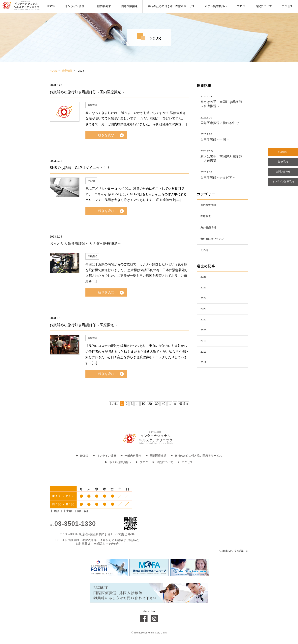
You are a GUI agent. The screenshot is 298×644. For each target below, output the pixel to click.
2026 (204, 285)
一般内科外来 (103, 6)
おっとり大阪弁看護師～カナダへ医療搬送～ (85, 243)
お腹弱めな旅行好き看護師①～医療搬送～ (84, 325)
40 (164, 404)
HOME (51, 6)
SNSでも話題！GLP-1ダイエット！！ (80, 168)
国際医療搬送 (129, 6)
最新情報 (67, 71)
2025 (204, 296)
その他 (91, 181)
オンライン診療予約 (283, 187)
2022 (204, 332)
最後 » (184, 404)
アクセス (287, 6)
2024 (204, 308)
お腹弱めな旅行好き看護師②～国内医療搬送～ (87, 92)
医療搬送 (92, 105)
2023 (204, 320)
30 (157, 404)
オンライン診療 (75, 6)
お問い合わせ (283, 175)
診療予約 (283, 164)
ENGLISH (283, 153)
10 (143, 404)
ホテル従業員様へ (216, 6)
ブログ (241, 6)
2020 (204, 343)
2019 (204, 355)
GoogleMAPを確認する (234, 551)
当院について (264, 6)
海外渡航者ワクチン (215, 245)
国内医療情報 (210, 208)
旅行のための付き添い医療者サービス (171, 6)
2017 (204, 379)
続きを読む (106, 135)
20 (150, 404)
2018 (204, 367)
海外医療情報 (210, 232)
